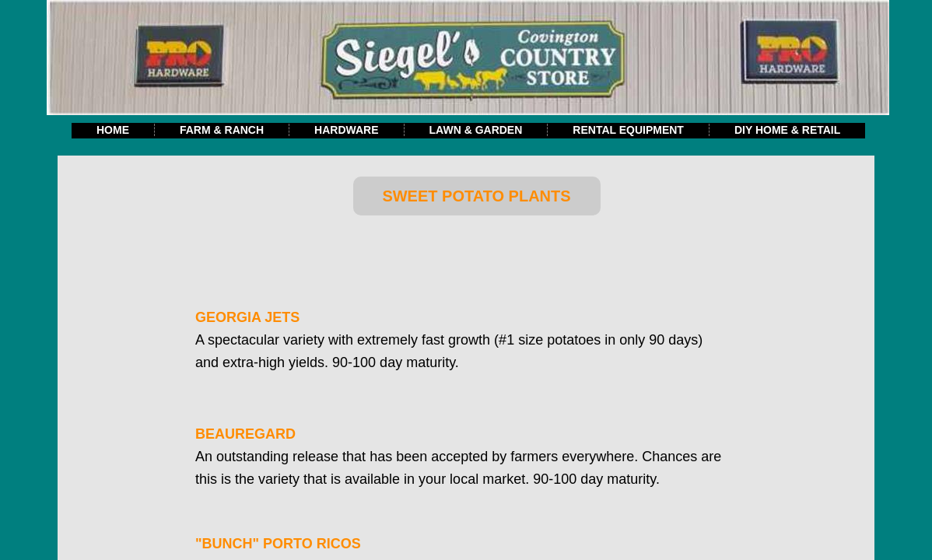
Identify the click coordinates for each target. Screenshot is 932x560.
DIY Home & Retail (787, 130)
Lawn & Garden (476, 130)
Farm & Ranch (222, 130)
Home (113, 130)
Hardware (346, 130)
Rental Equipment (628, 130)
